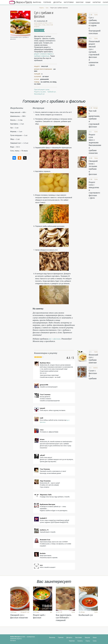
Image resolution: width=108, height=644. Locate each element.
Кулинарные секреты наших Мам (21, 2)
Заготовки (69, 2)
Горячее (47, 2)
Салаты (80, 641)
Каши (88, 2)
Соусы (88, 641)
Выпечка (37, 2)
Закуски (80, 2)
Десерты (57, 2)
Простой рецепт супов (42, 90)
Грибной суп (52, 92)
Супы (95, 641)
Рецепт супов (39, 30)
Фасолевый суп (39, 94)
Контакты (13, 641)
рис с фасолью (55, 339)
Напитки (97, 2)
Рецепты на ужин (40, 92)
